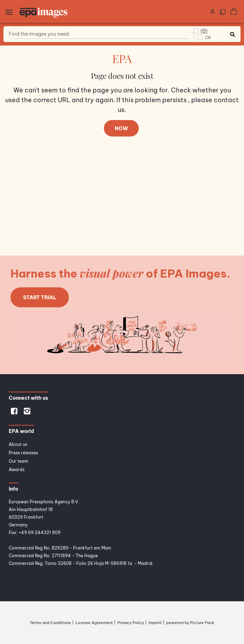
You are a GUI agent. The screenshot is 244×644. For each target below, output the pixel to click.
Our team (19, 461)
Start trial (40, 297)
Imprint (155, 623)
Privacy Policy (131, 623)
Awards (17, 470)
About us (18, 444)
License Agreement (94, 623)
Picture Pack (202, 623)
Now (121, 128)
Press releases (23, 453)
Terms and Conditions (50, 623)
